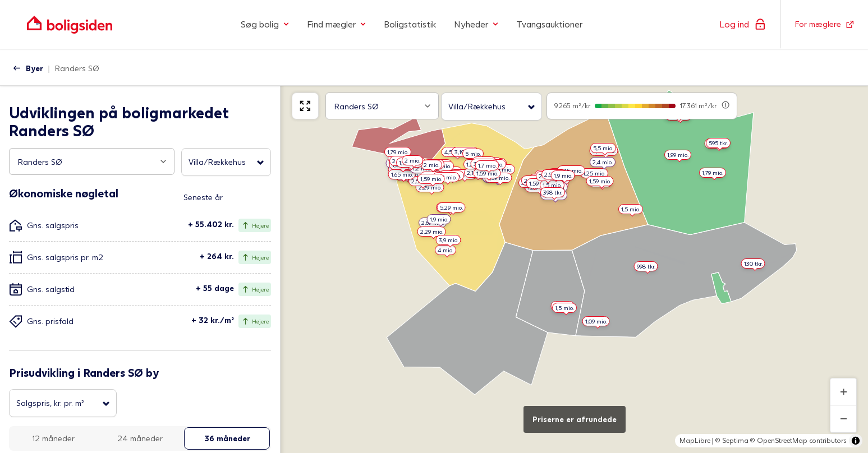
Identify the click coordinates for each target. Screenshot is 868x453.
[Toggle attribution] (856, 441)
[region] (574, 267)
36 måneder (227, 438)
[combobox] (92, 161)
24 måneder (140, 438)
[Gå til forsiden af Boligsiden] (70, 24)
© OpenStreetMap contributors (798, 440)
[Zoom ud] (843, 419)
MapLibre (695, 440)
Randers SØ (77, 68)
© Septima (732, 440)
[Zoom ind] (843, 392)
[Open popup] (163, 161)
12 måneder (53, 438)
